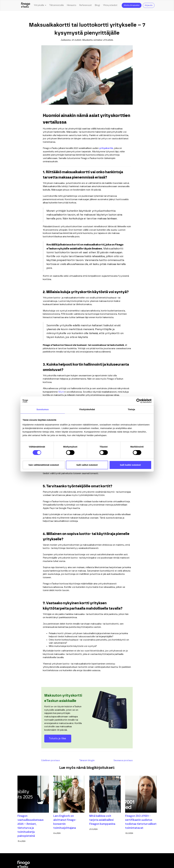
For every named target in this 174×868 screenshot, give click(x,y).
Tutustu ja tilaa (58, 738)
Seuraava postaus (123, 760)
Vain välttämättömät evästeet (44, 465)
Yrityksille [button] (40, 5)
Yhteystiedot (110, 5)
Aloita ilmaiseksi (132, 5)
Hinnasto (72, 5)
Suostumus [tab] (43, 409)
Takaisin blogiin (87, 760)
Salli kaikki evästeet (130, 465)
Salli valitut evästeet (87, 465)
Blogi (97, 5)
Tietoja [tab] (131, 409)
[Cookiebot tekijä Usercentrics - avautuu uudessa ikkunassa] (139, 401)
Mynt (61, 392)
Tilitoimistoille (56, 5)
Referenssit (86, 5)
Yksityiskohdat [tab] (87, 409)
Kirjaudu (149, 5)
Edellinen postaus (51, 760)
